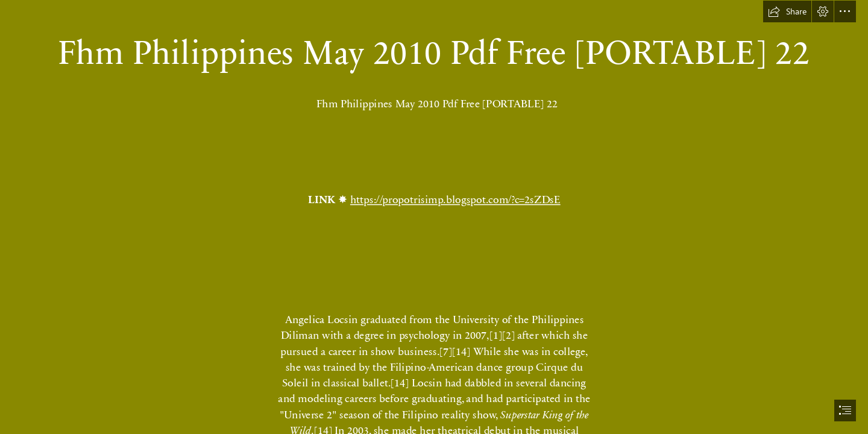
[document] (434, 217)
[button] (787, 11)
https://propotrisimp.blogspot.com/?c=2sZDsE (455, 199)
